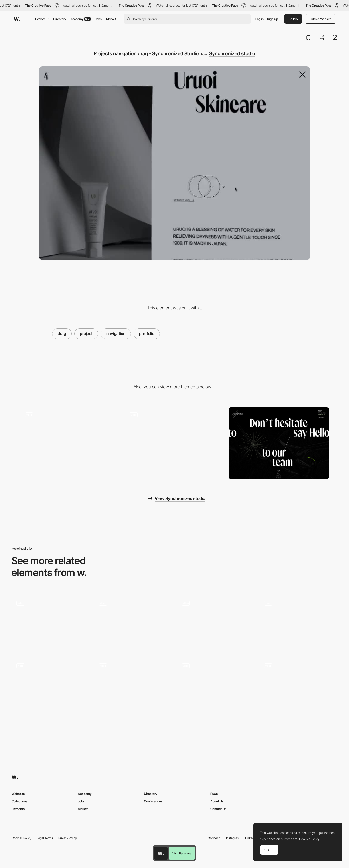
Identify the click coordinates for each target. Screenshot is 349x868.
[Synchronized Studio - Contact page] (279, 443)
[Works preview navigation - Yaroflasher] (51, 624)
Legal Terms (45, 838)
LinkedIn (251, 838)
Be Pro (293, 19)
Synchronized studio (232, 53)
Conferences (153, 801)
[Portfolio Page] (216, 624)
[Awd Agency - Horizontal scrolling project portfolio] (298, 624)
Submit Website (321, 19)
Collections (19, 801)
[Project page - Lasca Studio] (133, 624)
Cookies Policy (21, 838)
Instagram (233, 838)
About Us (217, 801)
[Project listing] (133, 688)
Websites (18, 794)
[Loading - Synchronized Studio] (70, 443)
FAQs (214, 794)
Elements (18, 809)
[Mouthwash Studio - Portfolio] (51, 686)
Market (111, 19)
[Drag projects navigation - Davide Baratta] (298, 686)
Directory (60, 19)
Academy (81, 19)
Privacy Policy (68, 838)
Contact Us (218, 809)
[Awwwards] (17, 19)
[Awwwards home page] (161, 853)
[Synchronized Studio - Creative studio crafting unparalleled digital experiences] (175, 443)
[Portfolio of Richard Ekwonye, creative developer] (216, 688)
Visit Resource (182, 853)
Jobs (98, 19)
